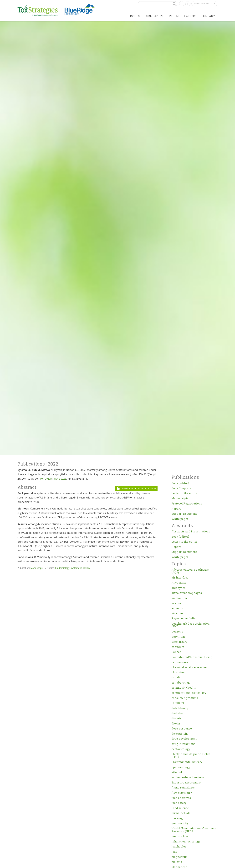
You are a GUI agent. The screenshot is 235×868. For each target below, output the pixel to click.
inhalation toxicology (186, 842)
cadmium (178, 647)
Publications (155, 16)
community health (184, 688)
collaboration (181, 683)
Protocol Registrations (187, 504)
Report (176, 509)
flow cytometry (182, 793)
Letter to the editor (185, 493)
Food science (180, 808)
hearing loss (180, 836)
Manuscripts (37, 568)
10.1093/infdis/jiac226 (53, 479)
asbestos (178, 608)
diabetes (178, 713)
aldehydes (179, 588)
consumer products (185, 698)
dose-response (182, 729)
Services (133, 16)
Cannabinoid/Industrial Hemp (192, 657)
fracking (177, 818)
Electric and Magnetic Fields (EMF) (191, 756)
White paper (180, 519)
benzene (177, 632)
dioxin (176, 724)
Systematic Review (80, 568)
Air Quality (179, 583)
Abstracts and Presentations (191, 532)
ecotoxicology (181, 749)
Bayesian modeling (185, 619)
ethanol (177, 772)
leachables (179, 847)
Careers (190, 16)
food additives (181, 798)
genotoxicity (180, 823)
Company (208, 16)
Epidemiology (62, 568)
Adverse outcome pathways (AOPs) (190, 571)
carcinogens (180, 662)
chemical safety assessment (191, 667)
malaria (177, 862)
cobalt (176, 678)
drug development (184, 739)
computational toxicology (189, 693)
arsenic (177, 603)
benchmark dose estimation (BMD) (191, 625)
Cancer (176, 652)
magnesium (180, 857)
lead (175, 852)
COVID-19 (178, 703)
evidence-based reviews (188, 777)
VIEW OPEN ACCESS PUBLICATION (137, 488)
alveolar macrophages (187, 593)
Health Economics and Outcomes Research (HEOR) (194, 830)
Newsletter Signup (204, 4)
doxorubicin (180, 734)
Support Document (184, 514)
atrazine (177, 613)
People (174, 16)
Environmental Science (187, 762)
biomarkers (179, 642)
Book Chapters (181, 488)
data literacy (180, 708)
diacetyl (177, 718)
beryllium (178, 637)
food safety (179, 803)
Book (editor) (180, 483)
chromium (179, 672)
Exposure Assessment (186, 783)
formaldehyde (181, 813)
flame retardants (183, 788)
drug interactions (184, 744)
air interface (180, 578)
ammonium (179, 598)
